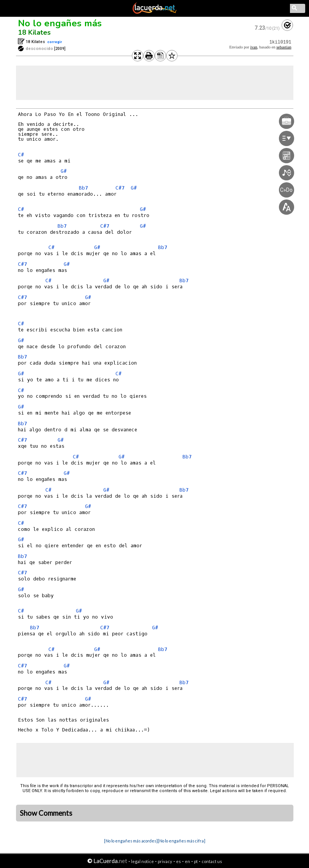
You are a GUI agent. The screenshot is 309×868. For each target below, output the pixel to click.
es (179, 861)
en (187, 861)
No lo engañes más (60, 23)
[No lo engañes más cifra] (182, 841)
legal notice (142, 861)
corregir (55, 42)
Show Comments (46, 813)
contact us (212, 861)
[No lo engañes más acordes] (131, 841)
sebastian (284, 47)
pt (196, 861)
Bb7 (83, 188)
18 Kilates (34, 32)
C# (21, 155)
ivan (254, 47)
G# (64, 171)
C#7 (120, 188)
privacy (165, 861)
